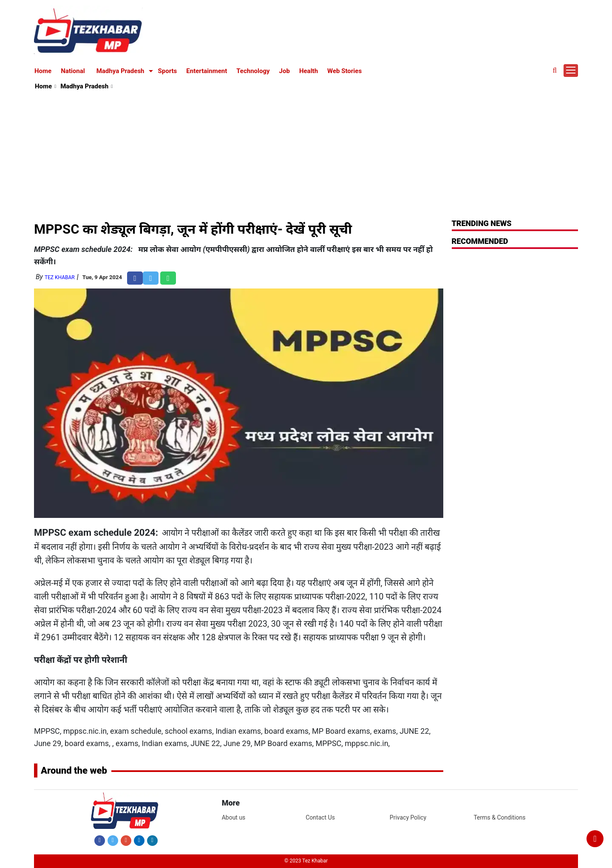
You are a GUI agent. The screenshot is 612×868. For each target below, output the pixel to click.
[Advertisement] (306, 156)
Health (309, 71)
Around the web (74, 770)
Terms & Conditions (499, 817)
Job (285, 71)
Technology (253, 71)
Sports (168, 71)
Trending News (482, 223)
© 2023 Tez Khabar (306, 861)
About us (234, 817)
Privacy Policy (408, 817)
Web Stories (344, 71)
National (73, 71)
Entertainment (207, 71)
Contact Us (320, 817)
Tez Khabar (60, 277)
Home (43, 71)
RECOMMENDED (480, 241)
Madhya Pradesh (120, 71)
